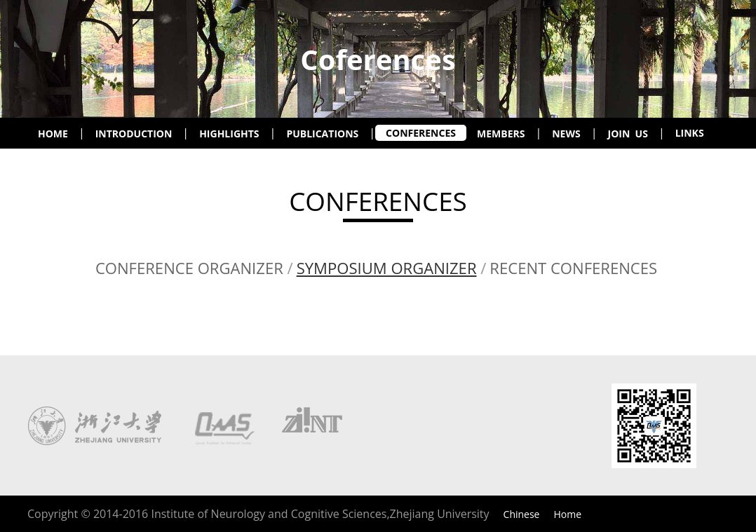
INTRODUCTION (134, 134)
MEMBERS (501, 134)
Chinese (522, 514)
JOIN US (628, 134)
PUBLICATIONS (322, 134)
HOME (53, 134)
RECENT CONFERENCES (573, 268)
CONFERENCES (421, 133)
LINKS (690, 133)
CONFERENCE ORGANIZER (189, 268)
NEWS (566, 134)
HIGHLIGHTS (229, 134)
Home (567, 514)
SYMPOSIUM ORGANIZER (387, 268)
